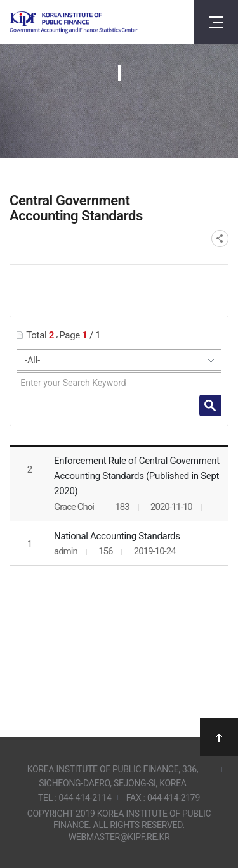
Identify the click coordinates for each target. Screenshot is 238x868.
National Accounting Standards (117, 536)
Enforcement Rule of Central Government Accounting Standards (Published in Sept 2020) (137, 476)
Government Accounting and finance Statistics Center (74, 22)
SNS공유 (220, 239)
